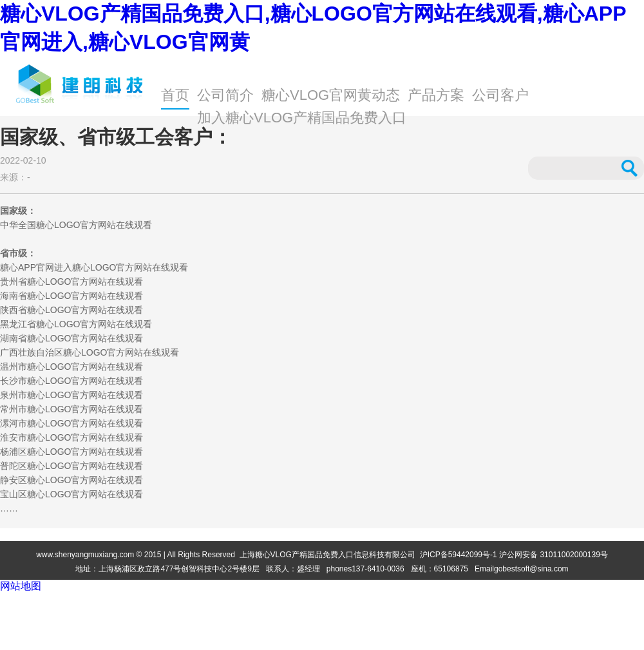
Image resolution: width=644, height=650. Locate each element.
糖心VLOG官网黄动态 (331, 95)
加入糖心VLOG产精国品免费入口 (302, 118)
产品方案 (436, 95)
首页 (175, 95)
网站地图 (21, 586)
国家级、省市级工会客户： (116, 137)
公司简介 (225, 95)
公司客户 (500, 95)
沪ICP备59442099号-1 (459, 555)
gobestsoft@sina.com (531, 569)
